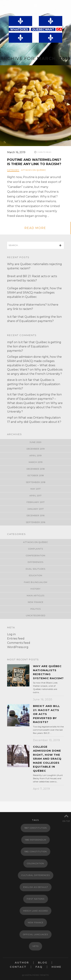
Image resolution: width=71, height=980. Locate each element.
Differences (35, 562)
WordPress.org (18, 647)
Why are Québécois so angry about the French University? (35, 407)
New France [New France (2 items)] (36, 923)
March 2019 (36, 462)
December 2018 (36, 469)
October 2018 (36, 476)
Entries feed (16, 639)
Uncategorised (36, 616)
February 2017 (36, 502)
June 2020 (35, 442)
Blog (43, 963)
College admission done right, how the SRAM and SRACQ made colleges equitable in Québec (34, 293)
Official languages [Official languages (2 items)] (35, 934)
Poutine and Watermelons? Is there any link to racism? (34, 162)
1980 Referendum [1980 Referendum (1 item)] (35, 840)
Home (56, 967)
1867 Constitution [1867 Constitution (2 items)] (35, 828)
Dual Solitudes (35, 569)
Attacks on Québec (34, 170)
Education (36, 575)
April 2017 (35, 496)
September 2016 (36, 522)
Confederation (36, 556)
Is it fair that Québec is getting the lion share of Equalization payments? (34, 346)
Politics (36, 609)
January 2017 (36, 509)
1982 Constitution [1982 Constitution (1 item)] (35, 852)
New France (36, 602)
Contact (18, 967)
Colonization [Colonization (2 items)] (35, 863)
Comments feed (19, 643)
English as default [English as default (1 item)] (36, 887)
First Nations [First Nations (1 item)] (36, 899)
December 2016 (36, 516)
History (35, 589)
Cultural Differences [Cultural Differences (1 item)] (36, 875)
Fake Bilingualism (36, 582)
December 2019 (36, 449)
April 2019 (35, 456)
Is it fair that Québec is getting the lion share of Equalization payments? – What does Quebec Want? (34, 399)
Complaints (36, 549)
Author (22, 963)
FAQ (39, 967)
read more (35, 228)
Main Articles (36, 596)
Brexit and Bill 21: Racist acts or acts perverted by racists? (46, 714)
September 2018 (36, 482)
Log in (11, 634)
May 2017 (36, 489)
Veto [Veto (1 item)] (35, 946)
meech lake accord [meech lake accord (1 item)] (35, 911)
